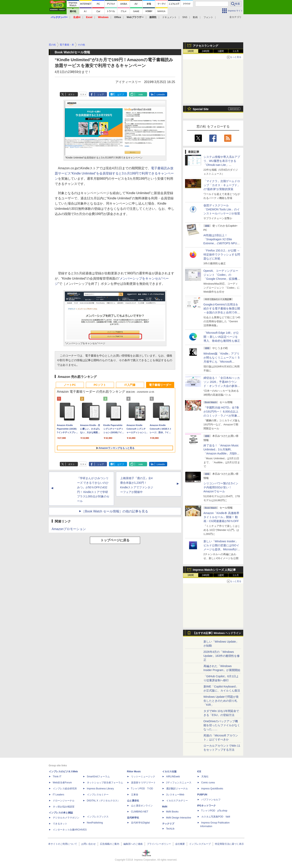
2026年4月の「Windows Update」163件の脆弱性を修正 (222, 656)
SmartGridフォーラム (98, 777)
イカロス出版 (169, 772)
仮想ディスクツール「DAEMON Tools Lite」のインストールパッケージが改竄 (222, 209)
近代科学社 (133, 818)
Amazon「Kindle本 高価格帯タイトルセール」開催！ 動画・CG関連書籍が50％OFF (221, 517)
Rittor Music (134, 772)
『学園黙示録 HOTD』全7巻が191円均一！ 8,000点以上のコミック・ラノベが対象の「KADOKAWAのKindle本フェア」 (222, 416)
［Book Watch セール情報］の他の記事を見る (115, 511)
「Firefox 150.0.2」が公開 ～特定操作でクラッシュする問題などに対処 (222, 255)
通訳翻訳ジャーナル (177, 789)
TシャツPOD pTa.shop (214, 811)
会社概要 (180, 844)
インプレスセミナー (98, 795)
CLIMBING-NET (140, 812)
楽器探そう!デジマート (143, 783)
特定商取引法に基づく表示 (229, 844)
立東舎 (135, 795)
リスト (83, 94)
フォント (208, 17)
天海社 (205, 777)
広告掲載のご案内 (110, 844)
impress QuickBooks (212, 789)
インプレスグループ (200, 844)
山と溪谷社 (133, 801)
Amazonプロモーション (69, 529)
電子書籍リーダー (160, 385)
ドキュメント (169, 17)
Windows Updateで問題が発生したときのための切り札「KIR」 (221, 701)
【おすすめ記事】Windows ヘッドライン (217, 633)
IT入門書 (130, 385)
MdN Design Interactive (179, 818)
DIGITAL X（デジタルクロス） (103, 801)
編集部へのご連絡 (133, 844)
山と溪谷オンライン (142, 806)
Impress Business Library (100, 789)
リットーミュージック (143, 777)
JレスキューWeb (175, 795)
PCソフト (100, 385)
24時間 (206, 51)
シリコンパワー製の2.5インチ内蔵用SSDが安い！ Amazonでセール (221, 487)
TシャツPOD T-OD (142, 789)
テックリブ (168, 824)
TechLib (170, 829)
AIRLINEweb (173, 777)
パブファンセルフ (211, 800)
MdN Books (172, 812)
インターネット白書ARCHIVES (70, 830)
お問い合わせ (89, 844)
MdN (165, 807)
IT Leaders (59, 795)
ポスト (72, 94)
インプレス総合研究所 (65, 789)
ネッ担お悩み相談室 (64, 807)
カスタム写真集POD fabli (216, 817)
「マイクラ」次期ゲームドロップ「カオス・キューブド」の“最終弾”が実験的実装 (222, 185)
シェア (101, 94)
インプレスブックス (98, 817)
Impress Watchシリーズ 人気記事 (214, 570)
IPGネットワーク (207, 806)
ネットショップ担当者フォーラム (105, 783)
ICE (199, 772)
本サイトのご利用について (63, 844)
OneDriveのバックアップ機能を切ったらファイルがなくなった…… (222, 725)
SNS (185, 17)
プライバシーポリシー (159, 844)
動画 (195, 17)
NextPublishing (95, 823)
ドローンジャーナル (64, 801)
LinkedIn (161, 94)
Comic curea (208, 783)
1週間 (221, 51)
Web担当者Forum (62, 783)
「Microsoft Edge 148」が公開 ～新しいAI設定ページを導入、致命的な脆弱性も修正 (222, 337)
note (141, 94)
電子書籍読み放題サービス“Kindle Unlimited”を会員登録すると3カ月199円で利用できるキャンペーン (114, 173)
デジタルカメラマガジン (66, 818)
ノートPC (70, 385)
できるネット (60, 824)
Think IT (57, 777)
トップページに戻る (115, 540)
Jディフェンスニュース (179, 783)
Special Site (201, 109)
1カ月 (236, 51)
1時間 (191, 51)
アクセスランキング (206, 46)
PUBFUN (202, 795)
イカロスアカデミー (177, 801)
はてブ (121, 94)
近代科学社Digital (140, 823)
